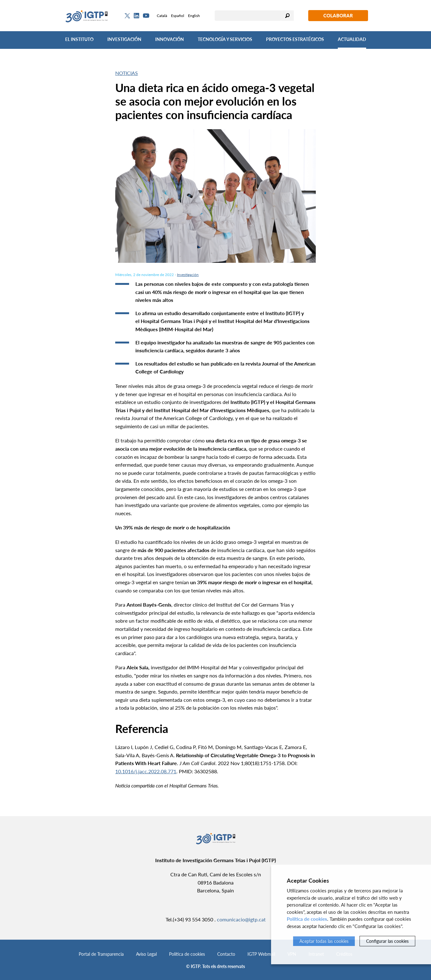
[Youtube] (146, 16)
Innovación (170, 39)
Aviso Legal (146, 954)
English (194, 16)
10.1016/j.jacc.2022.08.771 (146, 771)
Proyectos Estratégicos (295, 39)
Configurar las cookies (387, 941)
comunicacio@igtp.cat (241, 919)
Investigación (124, 39)
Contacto (226, 954)
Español (178, 16)
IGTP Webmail (261, 954)
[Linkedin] (136, 16)
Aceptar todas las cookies (324, 941)
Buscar (287, 16)
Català (162, 16)
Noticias (127, 73)
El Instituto (79, 39)
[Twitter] (127, 16)
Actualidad (352, 39)
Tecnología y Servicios (225, 39)
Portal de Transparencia (101, 954)
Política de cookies (187, 954)
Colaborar (338, 15)
